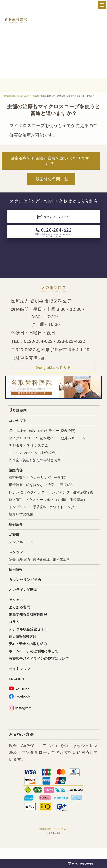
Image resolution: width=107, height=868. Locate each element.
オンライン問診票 (25, 603)
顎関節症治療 (21, 508)
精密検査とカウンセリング (33, 485)
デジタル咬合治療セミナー (33, 645)
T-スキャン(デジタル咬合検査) (36, 458)
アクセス (17, 613)
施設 (35, 435)
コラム (15, 637)
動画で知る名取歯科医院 (31, 629)
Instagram (21, 727)
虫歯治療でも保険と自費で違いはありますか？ (50, 162)
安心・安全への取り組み (31, 660)
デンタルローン (23, 553)
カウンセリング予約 (27, 592)
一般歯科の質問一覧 (50, 181)
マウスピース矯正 (69, 508)
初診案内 (19, 414)
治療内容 (17, 477)
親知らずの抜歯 (54, 524)
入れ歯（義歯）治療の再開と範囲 (38, 466)
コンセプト (19, 424)
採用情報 (17, 582)
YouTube (20, 707)
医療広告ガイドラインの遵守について (43, 676)
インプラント (59, 516)
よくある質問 (21, 621)
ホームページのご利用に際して (37, 668)
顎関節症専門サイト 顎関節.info (54, 849)
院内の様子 (19, 435)
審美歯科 (75, 492)
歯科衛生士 (46, 571)
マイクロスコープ (25, 443)
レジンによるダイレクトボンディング (44, 500)
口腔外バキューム (79, 443)
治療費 (15, 545)
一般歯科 (68, 485)
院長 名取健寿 (21, 571)
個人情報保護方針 (25, 652)
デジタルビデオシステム (31, 451)
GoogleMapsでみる (53, 370)
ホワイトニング (23, 524)
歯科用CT (52, 443)
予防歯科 (82, 516)
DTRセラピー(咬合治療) (63, 435)
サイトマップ (21, 687)
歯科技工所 (68, 571)
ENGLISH (17, 697)
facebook (21, 715)
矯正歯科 (43, 508)
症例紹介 (17, 534)
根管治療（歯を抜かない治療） (37, 492)
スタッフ (17, 563)
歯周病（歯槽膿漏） (26, 516)
